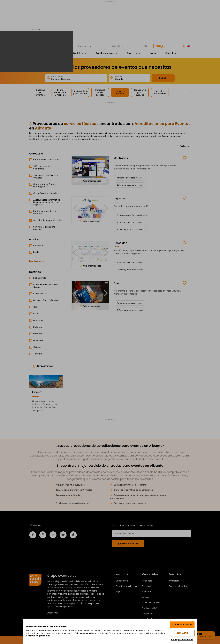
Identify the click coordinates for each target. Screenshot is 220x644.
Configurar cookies (182, 639)
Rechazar (182, 633)
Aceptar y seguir (182, 625)
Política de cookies (99, 633)
